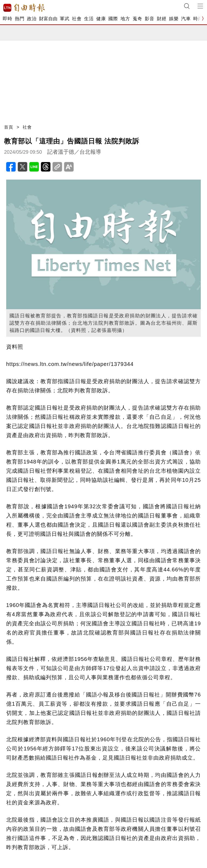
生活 (89, 19)
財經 (162, 19)
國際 (113, 19)
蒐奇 (137, 19)
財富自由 (48, 19)
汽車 (186, 19)
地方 (125, 19)
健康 (101, 19)
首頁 (9, 127)
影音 (149, 19)
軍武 (65, 19)
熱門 (20, 19)
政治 (32, 19)
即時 (7, 19)
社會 (77, 19)
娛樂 (174, 19)
